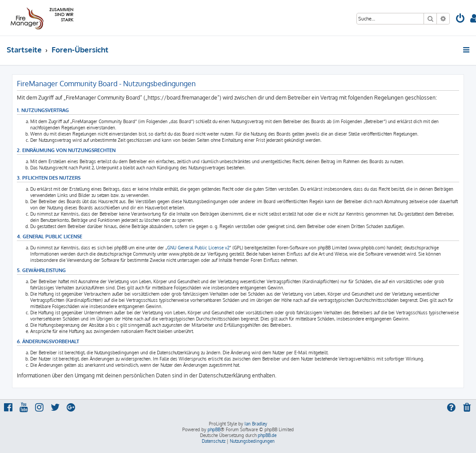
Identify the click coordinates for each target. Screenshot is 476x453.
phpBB (214, 429)
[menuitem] (460, 19)
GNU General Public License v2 (198, 248)
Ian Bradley (256, 424)
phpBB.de (267, 435)
